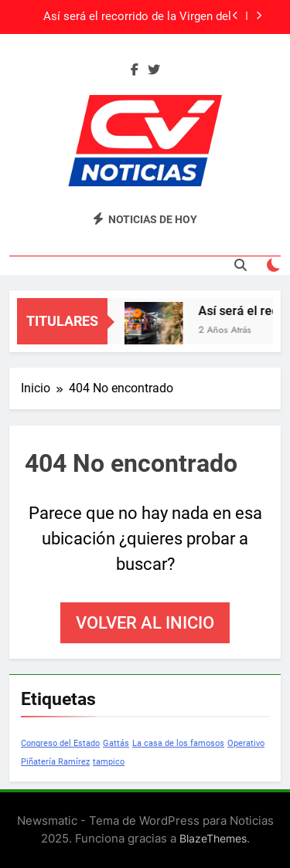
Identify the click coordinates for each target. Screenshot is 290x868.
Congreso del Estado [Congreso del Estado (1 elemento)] (60, 743)
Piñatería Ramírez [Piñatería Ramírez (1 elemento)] (55, 762)
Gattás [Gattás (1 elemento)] (116, 743)
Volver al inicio (145, 623)
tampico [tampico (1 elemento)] (109, 762)
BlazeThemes (213, 838)
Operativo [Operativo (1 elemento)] (246, 743)
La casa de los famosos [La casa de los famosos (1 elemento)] (178, 743)
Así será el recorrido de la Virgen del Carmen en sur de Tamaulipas (137, 17)
